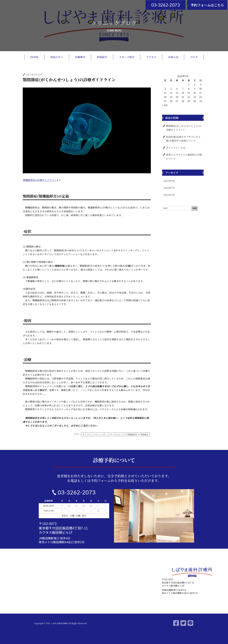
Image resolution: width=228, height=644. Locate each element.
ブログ (194, 57)
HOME (34, 57)
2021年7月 (169, 188)
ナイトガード (103, 434)
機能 (28, 180)
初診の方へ (57, 57)
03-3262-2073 (166, 5)
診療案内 (80, 57)
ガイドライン (88, 434)
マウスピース (118, 434)
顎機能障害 (132, 434)
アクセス (151, 57)
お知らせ (173, 57)
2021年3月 (169, 195)
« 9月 (165, 105)
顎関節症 (145, 434)
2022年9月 (169, 181)
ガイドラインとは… (177, 148)
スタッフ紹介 (127, 57)
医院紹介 (102, 57)
